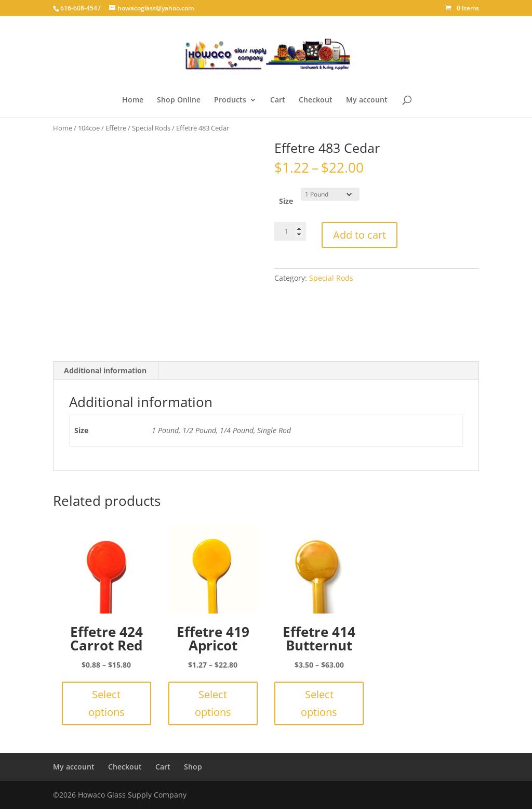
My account (367, 100)
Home (133, 100)
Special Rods (151, 128)
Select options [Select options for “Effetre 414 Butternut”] (319, 703)
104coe (89, 128)
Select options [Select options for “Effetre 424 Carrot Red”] (107, 703)
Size (286, 201)
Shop (193, 767)
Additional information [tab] (105, 370)
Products (230, 100)
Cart (278, 100)
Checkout (316, 100)
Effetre (116, 128)
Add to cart (360, 235)
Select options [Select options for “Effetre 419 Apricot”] (213, 703)
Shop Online (179, 100)
